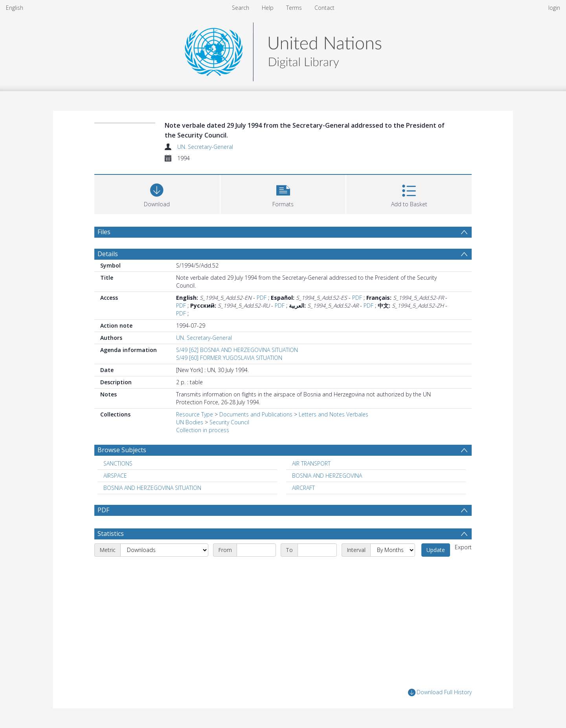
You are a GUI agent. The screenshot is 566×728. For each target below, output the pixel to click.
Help (268, 8)
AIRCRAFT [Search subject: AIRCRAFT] (303, 488)
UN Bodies (190, 422)
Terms (294, 8)
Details (108, 254)
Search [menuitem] (241, 8)
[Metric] (164, 550)
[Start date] (256, 550)
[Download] (157, 193)
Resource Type (195, 414)
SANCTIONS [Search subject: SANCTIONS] (118, 463)
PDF (262, 298)
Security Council (229, 422)
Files (104, 232)
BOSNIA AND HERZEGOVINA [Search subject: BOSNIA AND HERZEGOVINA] (327, 476)
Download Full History (440, 692)
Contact (324, 8)
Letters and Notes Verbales (334, 414)
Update (436, 550)
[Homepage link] (283, 50)
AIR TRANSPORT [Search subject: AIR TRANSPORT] (311, 463)
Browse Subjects (122, 450)
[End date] (317, 550)
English (15, 8)
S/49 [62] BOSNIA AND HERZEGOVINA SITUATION (237, 350)
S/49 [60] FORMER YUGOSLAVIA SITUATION (229, 358)
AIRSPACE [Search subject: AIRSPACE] (115, 476)
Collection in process (203, 430)
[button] (283, 193)
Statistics (111, 534)
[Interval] (393, 550)
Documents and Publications (256, 414)
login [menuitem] (554, 8)
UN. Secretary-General (205, 147)
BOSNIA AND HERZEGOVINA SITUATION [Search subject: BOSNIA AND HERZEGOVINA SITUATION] (152, 488)
